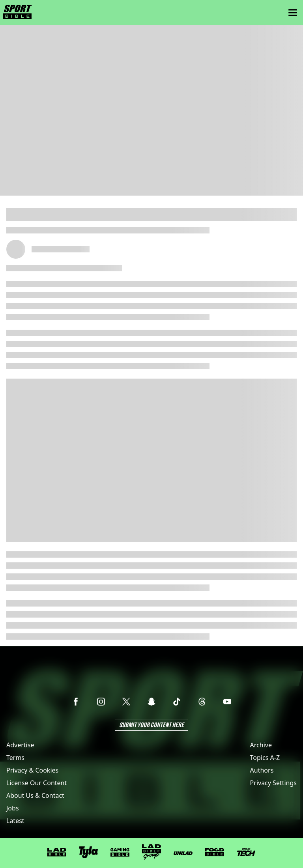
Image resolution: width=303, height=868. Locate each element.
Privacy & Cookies (32, 770)
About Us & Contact (35, 795)
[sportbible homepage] (18, 13)
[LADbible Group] (151, 852)
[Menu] (293, 13)
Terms (15, 758)
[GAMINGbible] (120, 852)
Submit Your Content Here (151, 725)
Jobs (13, 808)
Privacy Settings (273, 783)
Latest (15, 821)
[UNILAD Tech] (246, 852)
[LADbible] (57, 852)
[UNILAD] (183, 853)
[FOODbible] (215, 852)
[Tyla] (88, 852)
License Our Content (36, 783)
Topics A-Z (265, 758)
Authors (262, 770)
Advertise (20, 745)
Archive (261, 745)
